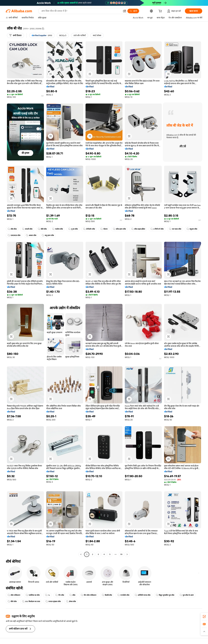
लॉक (72, 595)
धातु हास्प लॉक (48, 235)
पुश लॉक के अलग (187, 595)
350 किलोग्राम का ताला (31, 601)
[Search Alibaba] (81, 11)
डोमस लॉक (71, 601)
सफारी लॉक (27, 229)
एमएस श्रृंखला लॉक (53, 601)
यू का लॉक (73, 229)
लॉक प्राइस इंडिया (138, 229)
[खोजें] (133, 11)
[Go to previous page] (81, 554)
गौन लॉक (60, 595)
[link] (204, 617)
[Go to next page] (127, 554)
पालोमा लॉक (57, 229)
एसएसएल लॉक (14, 235)
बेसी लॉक (42, 229)
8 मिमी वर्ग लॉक (157, 229)
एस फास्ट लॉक (175, 229)
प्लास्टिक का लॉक (33, 595)
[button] (125, 11)
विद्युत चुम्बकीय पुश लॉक (165, 595)
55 (121, 554)
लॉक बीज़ (12, 229)
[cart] (161, 11)
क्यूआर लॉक (192, 229)
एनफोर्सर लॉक (123, 595)
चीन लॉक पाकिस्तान (89, 595)
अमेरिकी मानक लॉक (143, 595)
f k (47, 595)
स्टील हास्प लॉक (119, 229)
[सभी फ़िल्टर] (15, 35)
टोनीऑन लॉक (89, 229)
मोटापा (104, 229)
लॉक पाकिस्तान (14, 595)
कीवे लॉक (12, 601)
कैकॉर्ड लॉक (107, 595)
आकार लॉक (31, 235)
